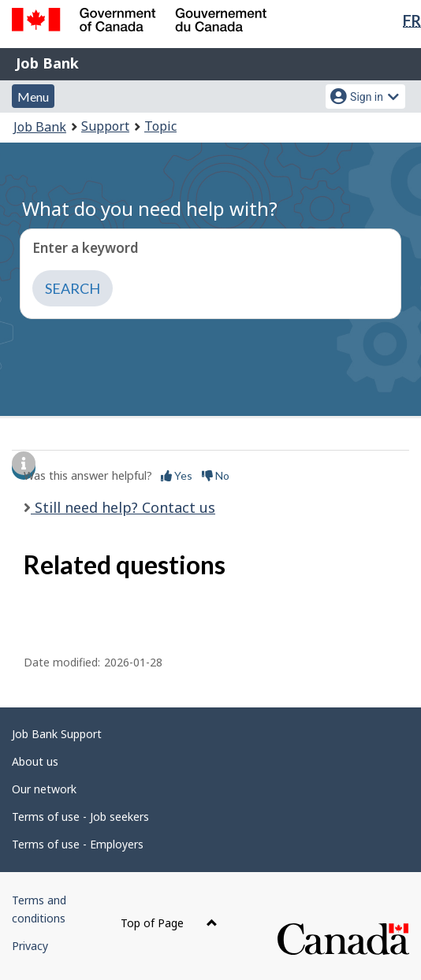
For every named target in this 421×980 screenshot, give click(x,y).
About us (35, 761)
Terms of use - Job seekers (80, 817)
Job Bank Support (57, 734)
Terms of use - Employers (78, 844)
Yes (177, 475)
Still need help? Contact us (123, 507)
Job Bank (47, 63)
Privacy (30, 946)
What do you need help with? (150, 208)
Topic (160, 126)
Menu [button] (33, 97)
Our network (44, 789)
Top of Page (169, 923)
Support (105, 126)
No (216, 475)
